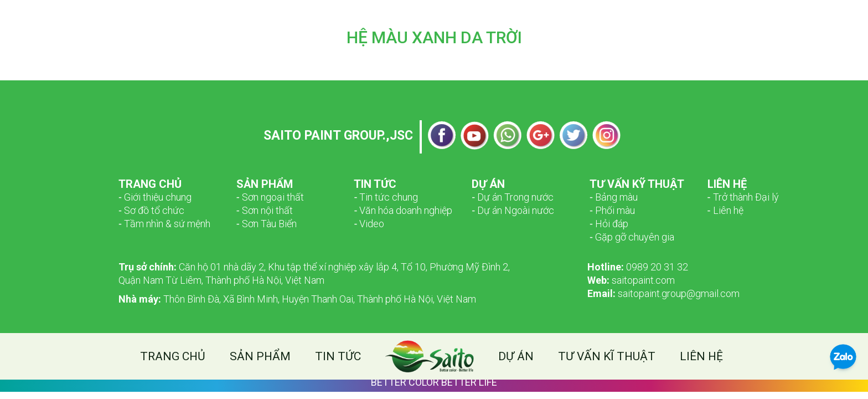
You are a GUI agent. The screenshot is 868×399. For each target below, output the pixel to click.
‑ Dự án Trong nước (513, 197)
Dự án (516, 356)
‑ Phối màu (612, 210)
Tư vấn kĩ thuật (607, 356)
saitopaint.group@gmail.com (663, 293)
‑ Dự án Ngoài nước (513, 210)
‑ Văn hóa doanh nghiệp (403, 210)
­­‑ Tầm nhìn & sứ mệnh (164, 224)
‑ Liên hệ (725, 210)
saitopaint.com (631, 280)
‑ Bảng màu (614, 197)
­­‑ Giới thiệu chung (155, 197)
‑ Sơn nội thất (265, 210)
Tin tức (338, 356)
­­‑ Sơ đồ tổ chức (151, 210)
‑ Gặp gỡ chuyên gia (632, 237)
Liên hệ (701, 356)
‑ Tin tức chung (386, 197)
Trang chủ (173, 356)
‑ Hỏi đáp (609, 224)
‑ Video (369, 224)
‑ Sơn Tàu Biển (267, 224)
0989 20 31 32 (638, 267)
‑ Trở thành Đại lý (743, 197)
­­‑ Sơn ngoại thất (270, 197)
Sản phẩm (260, 356)
